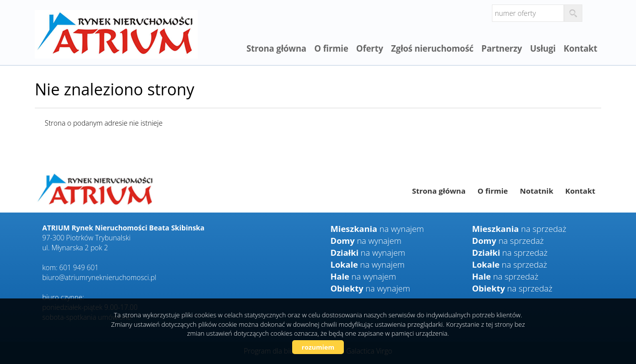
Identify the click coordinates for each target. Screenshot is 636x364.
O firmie (331, 48)
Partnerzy (502, 48)
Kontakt (580, 48)
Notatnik (536, 191)
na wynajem (377, 229)
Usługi (543, 48)
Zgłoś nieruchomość (432, 48)
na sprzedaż (519, 229)
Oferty (370, 48)
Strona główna (277, 48)
